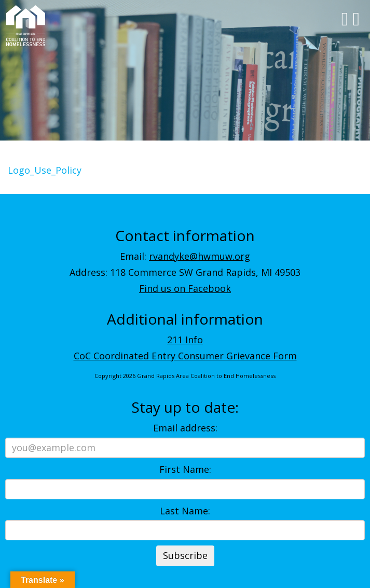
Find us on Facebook (185, 288)
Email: (185, 256)
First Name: (185, 469)
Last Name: (185, 511)
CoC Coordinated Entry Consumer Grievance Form (185, 356)
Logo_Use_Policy (45, 170)
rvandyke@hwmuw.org (200, 256)
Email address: (185, 428)
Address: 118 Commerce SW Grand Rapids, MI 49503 (185, 272)
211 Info (185, 340)
